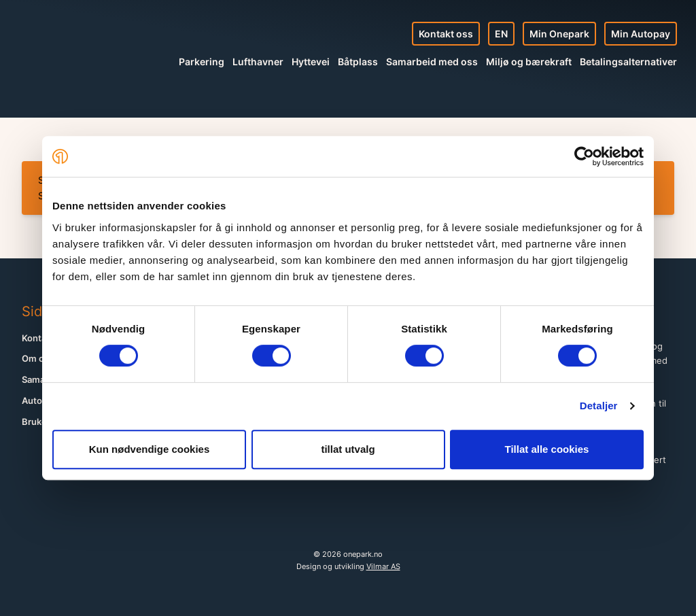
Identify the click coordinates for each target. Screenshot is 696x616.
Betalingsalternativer (628, 62)
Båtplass (358, 62)
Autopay (40, 401)
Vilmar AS (383, 566)
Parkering (202, 62)
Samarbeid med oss (432, 62)
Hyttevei (311, 62)
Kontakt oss (446, 34)
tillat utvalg (348, 449)
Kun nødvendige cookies (150, 449)
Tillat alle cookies (547, 449)
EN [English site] (501, 34)
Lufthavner (258, 62)
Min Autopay (641, 34)
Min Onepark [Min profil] (559, 34)
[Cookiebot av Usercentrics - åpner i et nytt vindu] (584, 156)
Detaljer (599, 406)
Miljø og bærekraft (529, 62)
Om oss (38, 359)
